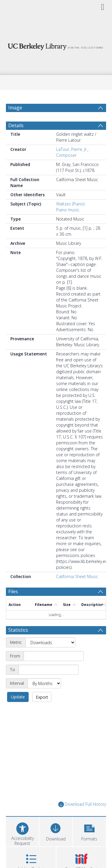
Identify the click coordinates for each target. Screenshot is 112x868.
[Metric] (50, 642)
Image (15, 108)
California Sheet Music (77, 576)
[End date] (49, 670)
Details (16, 125)
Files (13, 591)
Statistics (18, 630)
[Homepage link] (56, 45)
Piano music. (68, 210)
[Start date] (54, 656)
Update (18, 697)
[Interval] (44, 683)
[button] (89, 831)
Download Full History (82, 804)
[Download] (56, 831)
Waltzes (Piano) (70, 204)
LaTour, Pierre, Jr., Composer (72, 152)
